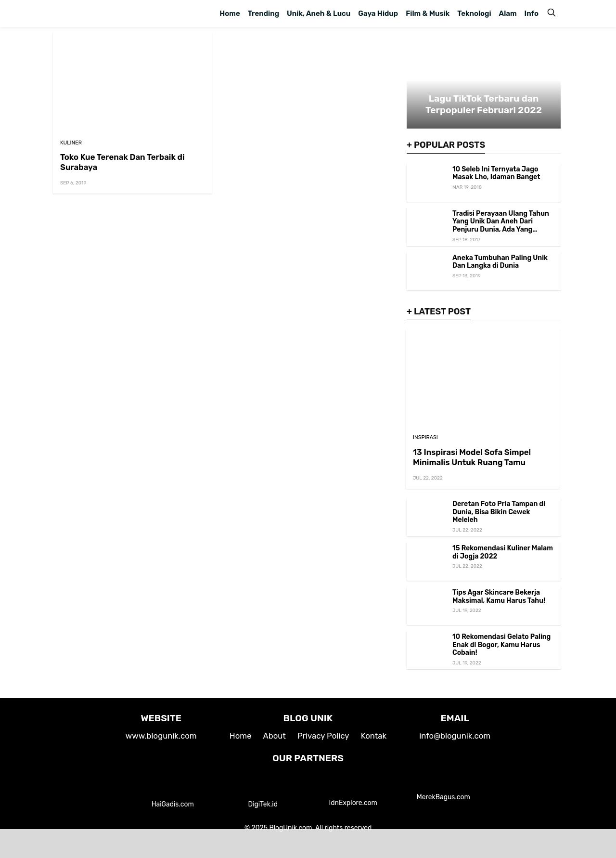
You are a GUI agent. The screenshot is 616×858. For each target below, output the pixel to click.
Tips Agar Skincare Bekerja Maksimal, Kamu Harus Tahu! (499, 597)
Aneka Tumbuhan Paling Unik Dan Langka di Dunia (500, 262)
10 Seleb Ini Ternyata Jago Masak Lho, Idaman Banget (496, 173)
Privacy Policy (323, 736)
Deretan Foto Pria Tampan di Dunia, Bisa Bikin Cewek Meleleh (499, 512)
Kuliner (71, 143)
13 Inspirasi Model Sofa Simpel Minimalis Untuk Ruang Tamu (472, 457)
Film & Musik (428, 13)
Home (230, 13)
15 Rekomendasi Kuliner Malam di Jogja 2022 (503, 552)
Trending (263, 13)
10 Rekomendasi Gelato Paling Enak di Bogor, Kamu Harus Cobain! (501, 645)
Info (532, 13)
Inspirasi (425, 437)
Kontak (374, 736)
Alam (508, 13)
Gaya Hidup (378, 13)
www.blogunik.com (161, 736)
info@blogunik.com (455, 736)
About (275, 736)
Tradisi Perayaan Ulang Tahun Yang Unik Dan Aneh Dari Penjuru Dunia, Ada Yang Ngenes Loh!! (501, 226)
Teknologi (474, 13)
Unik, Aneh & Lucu (319, 13)
